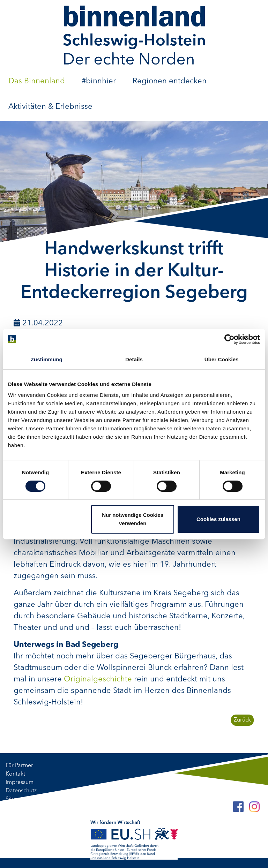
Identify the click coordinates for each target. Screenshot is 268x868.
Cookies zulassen (218, 519)
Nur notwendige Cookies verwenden (133, 519)
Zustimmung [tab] (47, 359)
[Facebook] (238, 807)
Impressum (20, 783)
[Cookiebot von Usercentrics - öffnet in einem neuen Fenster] (229, 339)
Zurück (242, 720)
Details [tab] (134, 359)
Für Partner (19, 766)
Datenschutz (21, 791)
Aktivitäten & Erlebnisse (50, 107)
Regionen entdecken (170, 81)
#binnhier (99, 81)
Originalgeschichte (98, 679)
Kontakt (15, 774)
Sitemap (16, 799)
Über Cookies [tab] (222, 359)
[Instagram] (254, 807)
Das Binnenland (37, 81)
